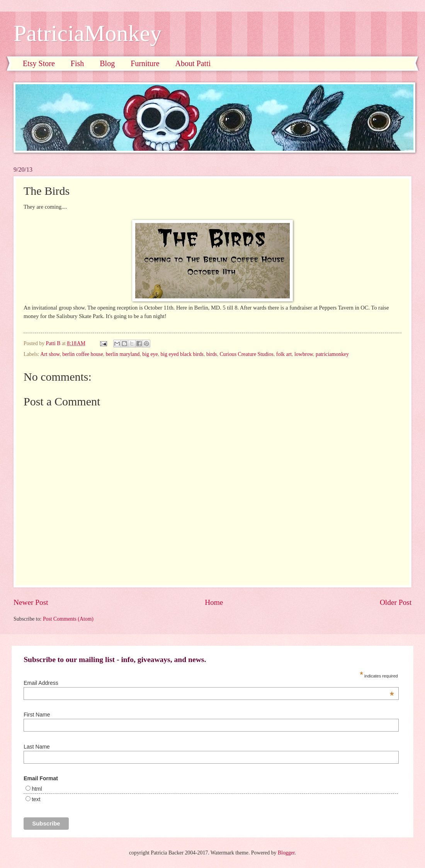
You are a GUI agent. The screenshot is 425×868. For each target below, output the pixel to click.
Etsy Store (39, 63)
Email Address (209, 683)
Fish (77, 63)
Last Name (37, 747)
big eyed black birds (182, 354)
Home (214, 602)
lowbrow (304, 354)
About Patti (193, 63)
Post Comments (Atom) (68, 619)
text (36, 799)
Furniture (145, 63)
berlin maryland (123, 354)
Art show (50, 354)
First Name (37, 715)
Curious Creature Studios (246, 354)
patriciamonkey (332, 354)
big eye (150, 354)
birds (212, 354)
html (37, 789)
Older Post (396, 602)
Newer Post (31, 602)
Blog (107, 63)
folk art (284, 354)
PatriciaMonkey (88, 33)
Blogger (286, 853)
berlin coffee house (82, 354)
